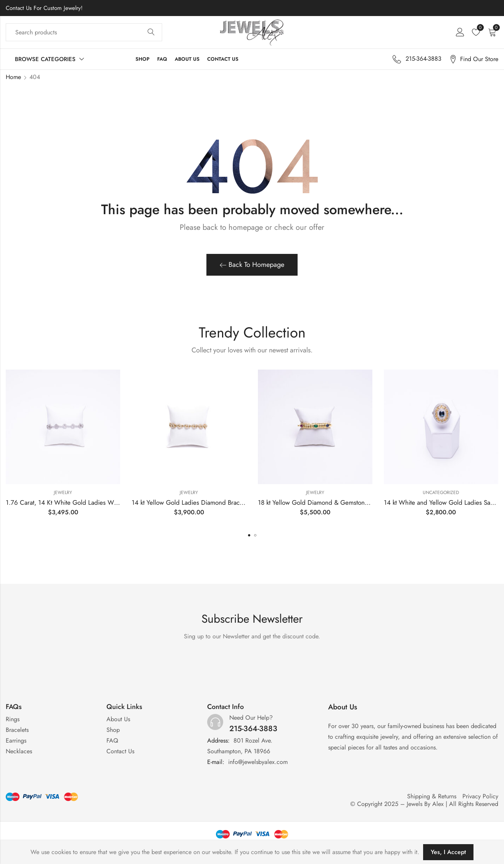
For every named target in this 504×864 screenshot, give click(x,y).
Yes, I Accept (448, 852)
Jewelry (63, 493)
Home (13, 77)
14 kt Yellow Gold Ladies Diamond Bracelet (191, 502)
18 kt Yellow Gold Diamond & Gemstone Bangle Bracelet (335, 502)
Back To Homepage (252, 265)
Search (151, 32)
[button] (249, 535)
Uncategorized (441, 493)
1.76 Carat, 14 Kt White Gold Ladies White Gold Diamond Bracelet (98, 502)
